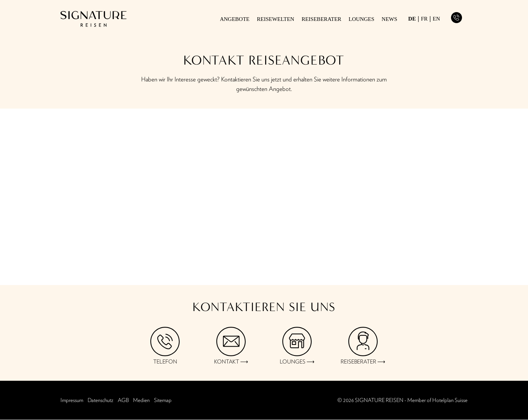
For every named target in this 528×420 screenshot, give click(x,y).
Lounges (362, 19)
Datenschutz (100, 400)
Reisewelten (276, 19)
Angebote (235, 19)
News (390, 19)
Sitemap (163, 400)
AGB (123, 400)
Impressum (72, 400)
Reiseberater (321, 19)
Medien (141, 400)
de (412, 19)
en (436, 19)
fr (424, 19)
